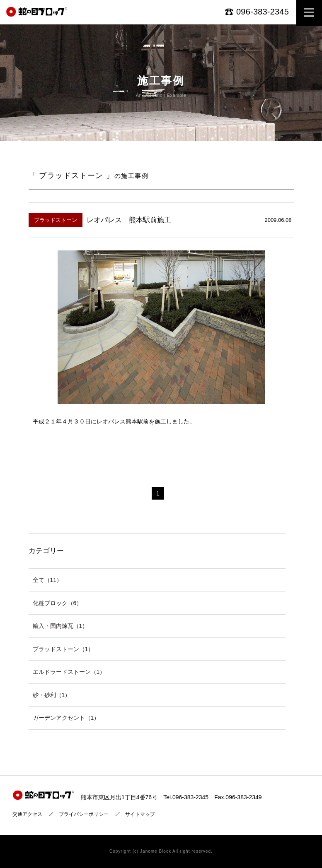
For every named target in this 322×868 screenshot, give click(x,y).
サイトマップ (140, 814)
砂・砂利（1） (52, 695)
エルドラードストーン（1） (69, 672)
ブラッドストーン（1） (63, 649)
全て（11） (48, 580)
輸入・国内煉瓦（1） (61, 626)
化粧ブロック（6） (58, 603)
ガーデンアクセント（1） (66, 718)
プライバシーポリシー (84, 814)
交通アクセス (27, 814)
